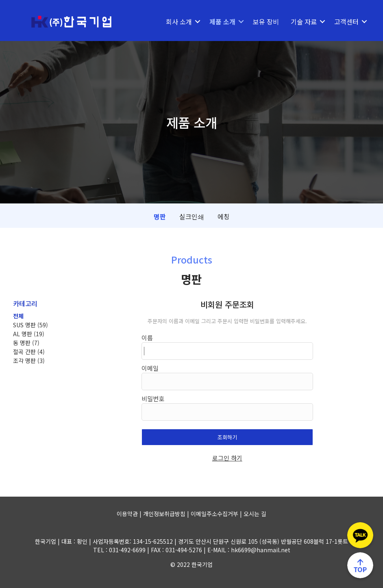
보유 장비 (266, 22)
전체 (18, 316)
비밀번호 (153, 399)
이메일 (150, 368)
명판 (160, 216)
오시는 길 (255, 514)
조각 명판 (29, 361)
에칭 (224, 216)
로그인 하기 (227, 458)
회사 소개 (179, 22)
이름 (147, 338)
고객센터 (346, 22)
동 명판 (26, 343)
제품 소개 (222, 22)
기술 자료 (304, 22)
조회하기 (227, 437)
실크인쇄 (192, 216)
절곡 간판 (29, 352)
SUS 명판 (30, 325)
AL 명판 (29, 334)
